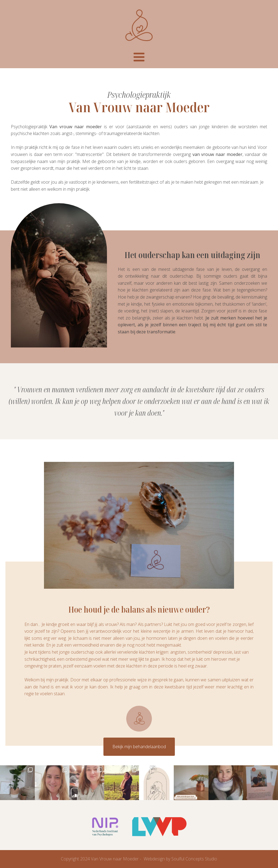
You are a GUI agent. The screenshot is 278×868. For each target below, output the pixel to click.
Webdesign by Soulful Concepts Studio (180, 859)
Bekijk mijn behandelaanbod (139, 747)
